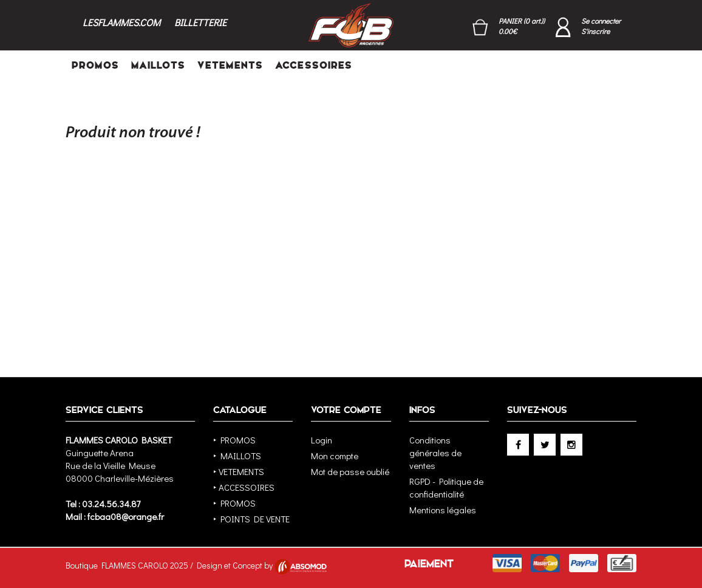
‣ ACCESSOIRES (244, 487)
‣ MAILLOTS (237, 456)
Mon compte (335, 456)
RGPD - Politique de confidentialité (446, 487)
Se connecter (601, 21)
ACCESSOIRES (314, 65)
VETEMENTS (230, 65)
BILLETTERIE (200, 22)
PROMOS (95, 65)
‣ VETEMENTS (239, 471)
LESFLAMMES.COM (121, 22)
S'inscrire (595, 31)
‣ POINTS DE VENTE (251, 519)
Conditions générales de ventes (435, 453)
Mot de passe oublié (350, 471)
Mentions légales (443, 510)
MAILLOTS (158, 65)
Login (322, 440)
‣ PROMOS (234, 440)
